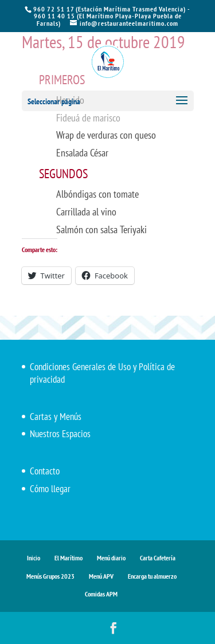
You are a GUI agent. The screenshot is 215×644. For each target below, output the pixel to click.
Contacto (45, 471)
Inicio (34, 558)
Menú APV (101, 576)
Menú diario (111, 558)
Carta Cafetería (158, 558)
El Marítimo (69, 558)
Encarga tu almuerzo (152, 576)
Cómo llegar (50, 489)
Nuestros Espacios (60, 434)
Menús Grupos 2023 (50, 576)
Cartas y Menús (56, 417)
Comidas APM (101, 594)
